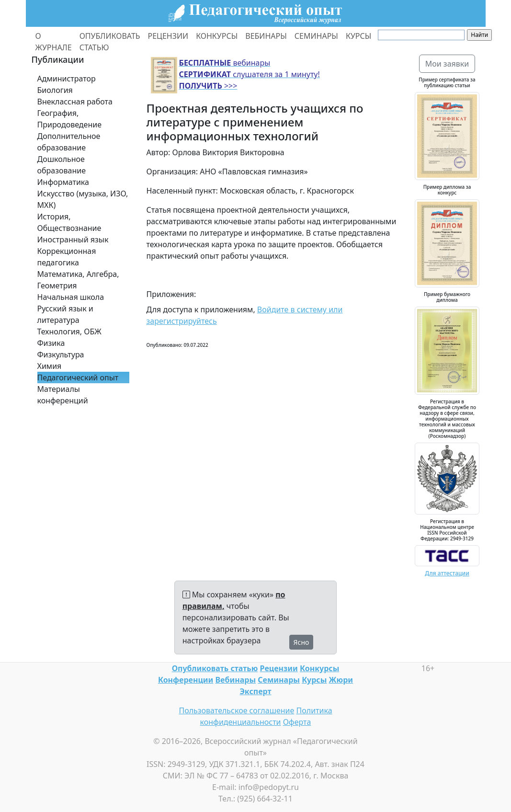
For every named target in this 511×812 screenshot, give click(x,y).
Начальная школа (71, 297)
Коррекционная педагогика (67, 257)
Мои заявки (447, 64)
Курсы (314, 680)
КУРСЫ (358, 36)
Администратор (67, 79)
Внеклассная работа (75, 102)
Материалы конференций (63, 395)
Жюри (341, 680)
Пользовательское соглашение (236, 710)
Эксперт (255, 691)
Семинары (279, 680)
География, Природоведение (69, 119)
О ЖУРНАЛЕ (54, 42)
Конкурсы (319, 668)
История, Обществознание (69, 222)
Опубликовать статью (215, 668)
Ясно (301, 642)
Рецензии (279, 668)
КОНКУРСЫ (217, 36)
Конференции (186, 680)
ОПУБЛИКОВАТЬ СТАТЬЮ (110, 42)
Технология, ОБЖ (69, 332)
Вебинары (236, 680)
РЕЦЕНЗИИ (168, 36)
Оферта (297, 722)
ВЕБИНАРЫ (266, 36)
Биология (55, 90)
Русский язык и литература (65, 314)
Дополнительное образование (69, 142)
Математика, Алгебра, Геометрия (78, 280)
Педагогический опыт (78, 377)
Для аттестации (447, 573)
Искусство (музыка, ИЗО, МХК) (83, 199)
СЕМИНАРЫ (316, 36)
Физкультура (61, 355)
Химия (50, 366)
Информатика (63, 182)
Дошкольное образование (62, 165)
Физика (51, 343)
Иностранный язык (73, 240)
